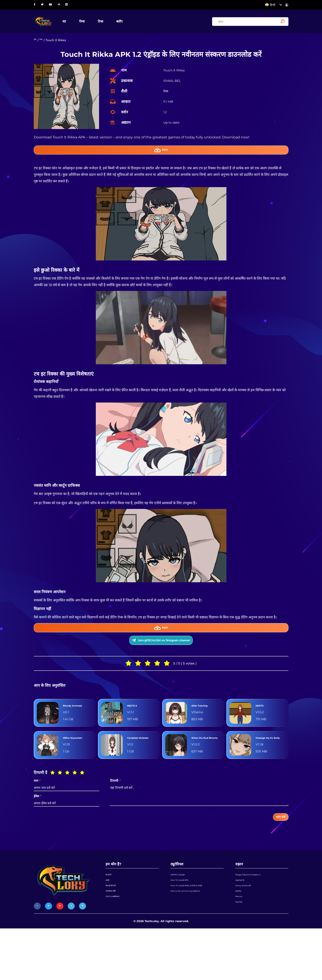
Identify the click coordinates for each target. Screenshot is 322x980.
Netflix (240, 939)
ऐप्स (116, 25)
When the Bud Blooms (205, 769)
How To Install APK (184, 923)
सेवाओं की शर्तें (113, 931)
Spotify (240, 956)
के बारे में (110, 915)
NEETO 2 (135, 729)
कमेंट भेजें (277, 854)
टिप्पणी (115, 816)
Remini (241, 948)
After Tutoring (204, 729)
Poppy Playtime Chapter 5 (254, 915)
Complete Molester (136, 769)
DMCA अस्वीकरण (116, 948)
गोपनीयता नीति (113, 939)
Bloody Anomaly (71, 729)
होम (36, 47)
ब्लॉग (135, 25)
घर (79, 25)
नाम (37, 816)
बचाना (161, 158)
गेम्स (97, 25)
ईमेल (38, 831)
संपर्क (108, 923)
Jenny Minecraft (247, 931)
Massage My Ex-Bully (270, 769)
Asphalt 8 (242, 923)
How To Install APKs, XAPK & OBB (194, 931)
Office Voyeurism (73, 769)
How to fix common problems (191, 939)
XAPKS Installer (181, 915)
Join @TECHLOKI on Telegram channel (161, 656)
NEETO (262, 729)
